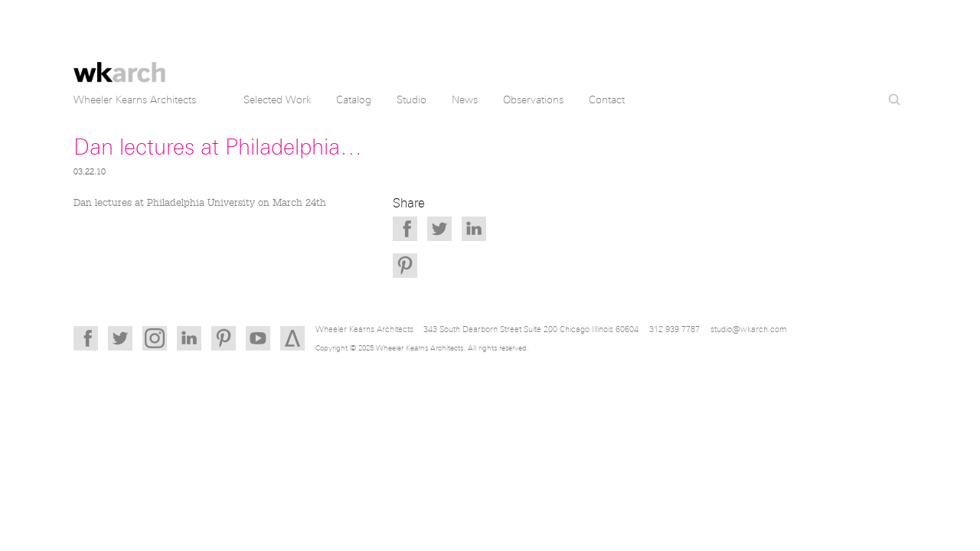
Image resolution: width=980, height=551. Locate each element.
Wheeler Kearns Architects (119, 64)
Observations (533, 100)
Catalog (354, 100)
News (465, 100)
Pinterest (405, 266)
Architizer (292, 338)
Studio (412, 100)
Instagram (155, 338)
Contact (607, 100)
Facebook (405, 229)
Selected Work (278, 100)
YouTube (258, 338)
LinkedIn (474, 229)
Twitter (439, 229)
